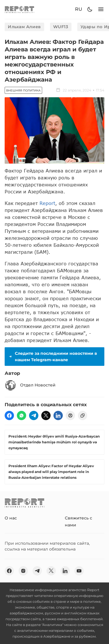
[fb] (9, 415)
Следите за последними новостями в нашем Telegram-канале (53, 357)
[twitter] (46, 415)
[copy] (83, 415)
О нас (11, 518)
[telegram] (34, 415)
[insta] (23, 571)
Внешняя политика (23, 90)
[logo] (19, 9)
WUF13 (61, 27)
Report (47, 203)
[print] (70, 415)
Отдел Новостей (30, 385)
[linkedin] (58, 415)
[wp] (22, 415)
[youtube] (79, 571)
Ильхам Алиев (24, 27)
